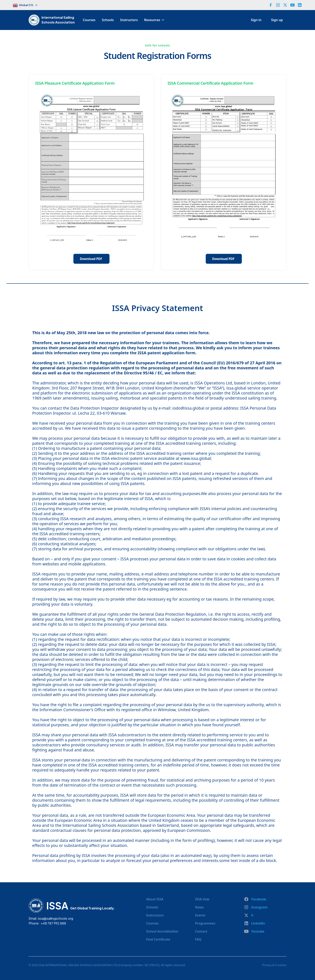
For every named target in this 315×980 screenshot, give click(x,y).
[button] (27, 6)
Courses (89, 20)
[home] (35, 20)
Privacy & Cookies (274, 965)
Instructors (129, 20)
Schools (108, 20)
